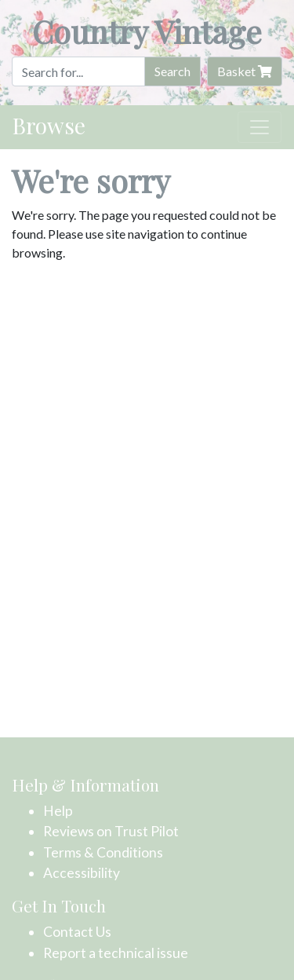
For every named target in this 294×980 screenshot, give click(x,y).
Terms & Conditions (103, 852)
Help (58, 811)
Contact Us (77, 932)
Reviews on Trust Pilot (111, 831)
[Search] (78, 71)
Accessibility (82, 873)
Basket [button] (245, 71)
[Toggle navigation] (260, 127)
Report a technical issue (116, 953)
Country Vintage (147, 31)
